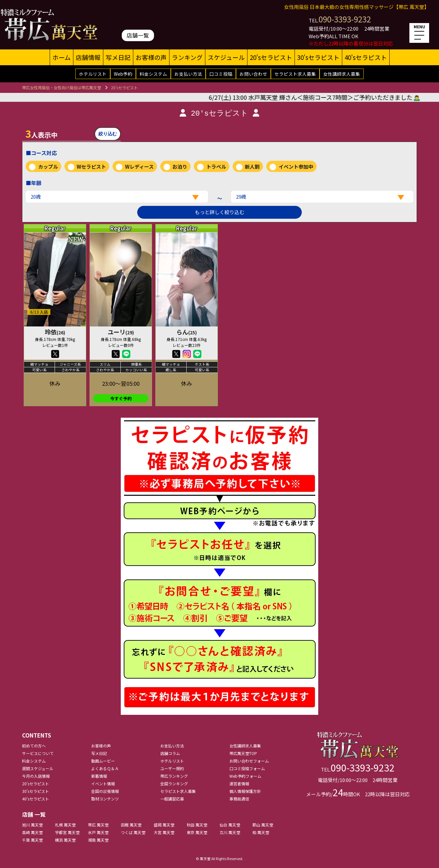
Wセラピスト (91, 167)
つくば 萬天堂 (133, 832)
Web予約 (123, 74)
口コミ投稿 (221, 74)
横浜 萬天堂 (65, 840)
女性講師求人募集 (342, 74)
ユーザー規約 (172, 768)
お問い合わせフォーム (249, 761)
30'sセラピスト (318, 57)
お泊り (180, 167)
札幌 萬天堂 (65, 825)
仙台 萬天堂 (230, 825)
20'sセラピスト (271, 57)
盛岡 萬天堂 (164, 825)
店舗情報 (88, 57)
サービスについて (38, 753)
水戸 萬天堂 (98, 832)
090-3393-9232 (345, 19)
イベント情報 (103, 784)
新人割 (252, 167)
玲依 (55, 332)
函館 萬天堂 (131, 825)
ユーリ (121, 332)
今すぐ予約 (121, 398)
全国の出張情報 (105, 791)
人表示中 (41, 133)
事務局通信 (239, 799)
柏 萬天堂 (261, 832)
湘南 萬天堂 (98, 840)
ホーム (62, 57)
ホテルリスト (93, 74)
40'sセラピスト (366, 57)
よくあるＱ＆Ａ (105, 768)
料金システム (153, 74)
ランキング (187, 57)
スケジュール (226, 57)
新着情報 (99, 776)
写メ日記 (118, 57)
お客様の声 (151, 57)
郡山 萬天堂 (263, 825)
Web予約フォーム (245, 776)
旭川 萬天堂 (32, 825)
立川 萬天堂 (230, 832)
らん (187, 332)
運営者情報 (239, 784)
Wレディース (139, 167)
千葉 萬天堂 (32, 840)
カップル (48, 167)
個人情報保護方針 (245, 791)
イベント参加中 (296, 167)
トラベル (216, 167)
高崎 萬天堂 (32, 832)
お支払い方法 (188, 74)
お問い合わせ (253, 74)
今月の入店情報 (36, 776)
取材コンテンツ (105, 799)
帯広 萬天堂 (98, 825)
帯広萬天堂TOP (243, 753)
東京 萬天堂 (197, 832)
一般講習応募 (172, 799)
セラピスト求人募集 (295, 74)
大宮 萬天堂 (164, 832)
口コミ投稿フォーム (247, 768)
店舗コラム (170, 753)
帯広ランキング (174, 776)
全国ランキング (174, 784)
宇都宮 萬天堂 (67, 832)
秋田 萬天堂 (197, 825)
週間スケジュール (38, 768)
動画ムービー (103, 761)
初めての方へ (34, 746)
